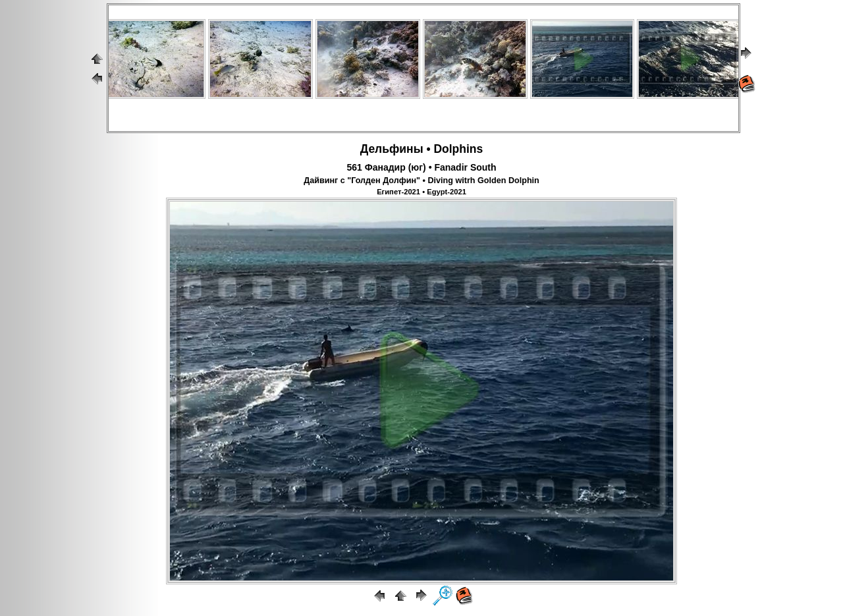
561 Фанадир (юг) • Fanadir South (421, 167)
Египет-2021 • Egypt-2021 (421, 192)
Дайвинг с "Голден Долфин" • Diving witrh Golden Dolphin (421, 181)
